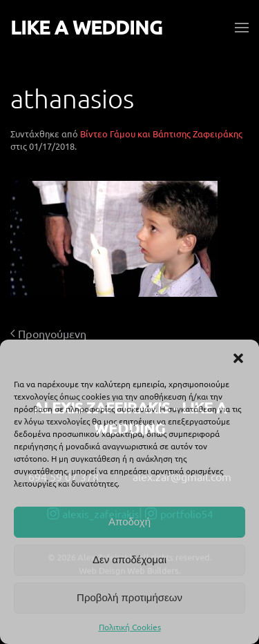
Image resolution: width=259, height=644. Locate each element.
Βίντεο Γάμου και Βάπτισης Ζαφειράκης (161, 134)
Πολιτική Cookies (130, 627)
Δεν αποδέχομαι (129, 559)
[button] (238, 357)
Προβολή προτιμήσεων (129, 597)
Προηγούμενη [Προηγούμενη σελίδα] (48, 333)
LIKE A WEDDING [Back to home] (86, 27)
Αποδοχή (129, 521)
